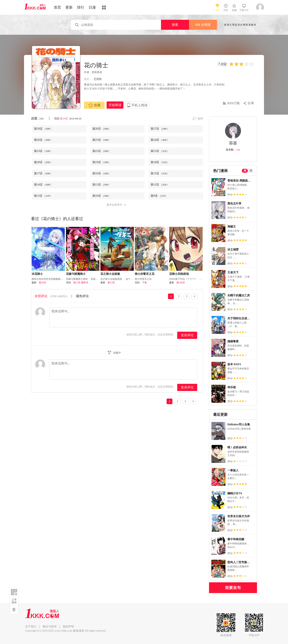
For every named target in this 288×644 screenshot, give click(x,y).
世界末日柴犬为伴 (239, 516)
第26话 (43, 140)
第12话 (160, 185)
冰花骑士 (37, 274)
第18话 (160, 162)
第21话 (160, 151)
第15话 (160, 173)
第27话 (160, 129)
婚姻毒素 (233, 341)
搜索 (175, 25)
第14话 (43, 185)
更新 (69, 7)
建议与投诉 (50, 627)
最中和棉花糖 (236, 539)
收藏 (94, 105)
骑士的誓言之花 (145, 274)
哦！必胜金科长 (237, 447)
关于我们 (31, 627)
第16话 (102, 173)
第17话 (43, 173)
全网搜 (203, 25)
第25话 (102, 140)
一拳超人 (233, 470)
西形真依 (97, 72)
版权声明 (68, 627)
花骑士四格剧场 (179, 274)
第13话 (102, 185)
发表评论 (187, 335)
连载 (38, 118)
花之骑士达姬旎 (110, 274)
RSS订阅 (234, 103)
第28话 (102, 129)
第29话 (64, 119)
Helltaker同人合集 (239, 424)
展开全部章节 (114, 205)
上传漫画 (14, 601)
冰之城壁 (233, 250)
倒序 (200, 119)
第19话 (102, 162)
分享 (251, 103)
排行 (81, 7)
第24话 (160, 140)
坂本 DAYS (234, 364)
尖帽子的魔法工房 (239, 295)
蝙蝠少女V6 (235, 493)
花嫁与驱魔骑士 (76, 274)
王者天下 (233, 272)
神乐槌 (232, 387)
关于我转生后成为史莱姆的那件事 (248, 318)
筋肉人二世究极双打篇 (241, 562)
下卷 (144, 283)
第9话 (159, 196)
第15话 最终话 (81, 283)
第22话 (102, 151)
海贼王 (232, 227)
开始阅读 (115, 105)
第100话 (181, 283)
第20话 (43, 162)
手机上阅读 (139, 105)
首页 (57, 7)
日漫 (92, 7)
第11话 (43, 196)
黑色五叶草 (234, 204)
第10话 (102, 196)
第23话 (43, 151)
